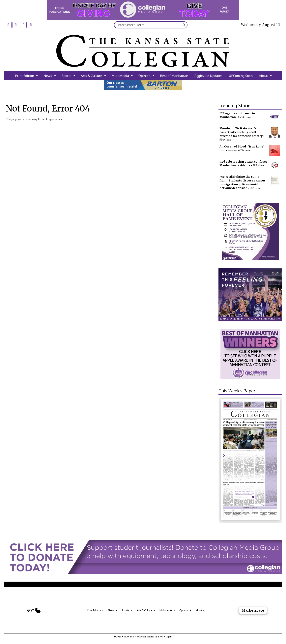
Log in (169, 637)
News (48, 76)
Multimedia (120, 76)
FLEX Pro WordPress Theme (139, 637)
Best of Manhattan (174, 76)
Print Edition (25, 76)
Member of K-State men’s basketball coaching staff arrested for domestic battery (241, 132)
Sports (66, 76)
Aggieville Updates (208, 76)
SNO (161, 637)
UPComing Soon (241, 76)
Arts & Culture (91, 76)
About (263, 76)
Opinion (144, 76)
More (199, 610)
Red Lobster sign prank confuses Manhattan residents (243, 163)
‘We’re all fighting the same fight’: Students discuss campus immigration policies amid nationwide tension (243, 182)
